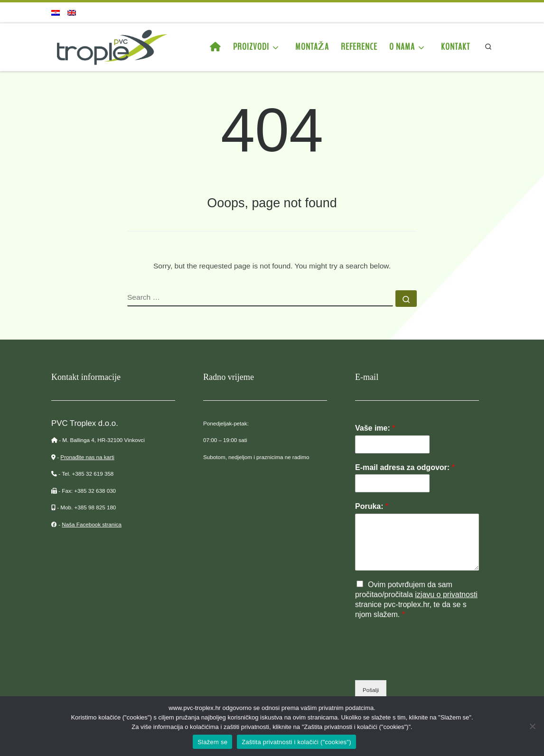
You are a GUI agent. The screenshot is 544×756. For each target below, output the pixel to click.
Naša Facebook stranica (92, 524)
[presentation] (427, 664)
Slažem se (212, 742)
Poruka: (372, 506)
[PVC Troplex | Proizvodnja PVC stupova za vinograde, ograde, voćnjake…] (111, 46)
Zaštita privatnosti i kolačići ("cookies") (296, 742)
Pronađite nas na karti (87, 457)
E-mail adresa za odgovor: (405, 467)
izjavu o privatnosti (446, 595)
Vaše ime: (375, 428)
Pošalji (371, 690)
